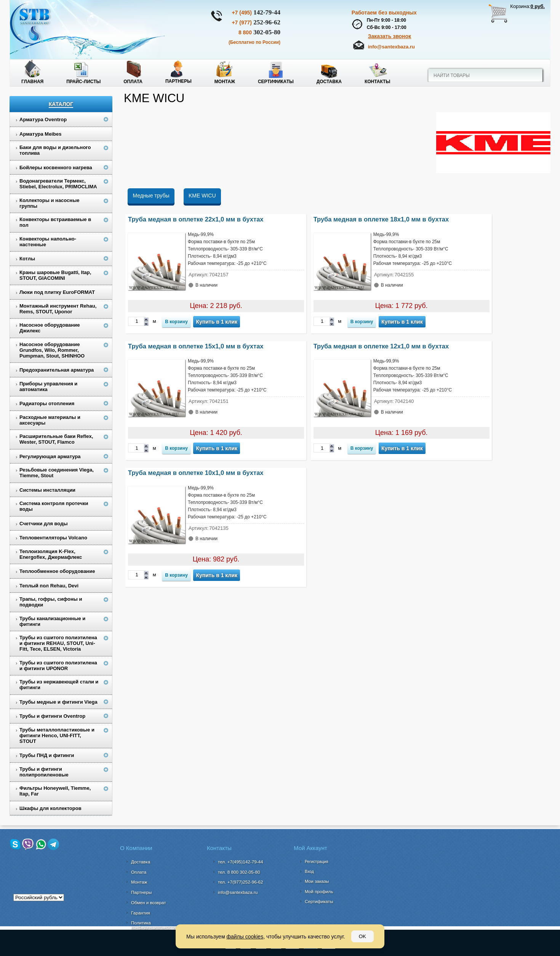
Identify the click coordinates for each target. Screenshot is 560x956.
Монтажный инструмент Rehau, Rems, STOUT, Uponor (58, 309)
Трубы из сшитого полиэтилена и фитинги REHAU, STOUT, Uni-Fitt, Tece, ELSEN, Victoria (58, 643)
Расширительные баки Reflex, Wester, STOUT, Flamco (56, 439)
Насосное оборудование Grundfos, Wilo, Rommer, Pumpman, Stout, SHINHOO (52, 350)
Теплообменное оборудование (57, 571)
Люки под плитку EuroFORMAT (57, 292)
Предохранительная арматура (57, 370)
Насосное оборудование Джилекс (50, 328)
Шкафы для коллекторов (50, 808)
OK (362, 936)
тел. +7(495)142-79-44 (241, 862)
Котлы (27, 259)
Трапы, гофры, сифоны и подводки (51, 602)
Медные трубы (151, 196)
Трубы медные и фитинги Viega (58, 702)
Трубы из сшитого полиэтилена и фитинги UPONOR (58, 666)
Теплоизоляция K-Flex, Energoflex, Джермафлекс (51, 554)
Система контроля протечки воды (54, 506)
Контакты (377, 82)
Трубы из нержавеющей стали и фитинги (59, 685)
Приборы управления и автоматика (48, 387)
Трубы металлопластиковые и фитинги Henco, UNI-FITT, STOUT (57, 735)
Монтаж (225, 82)
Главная (32, 82)
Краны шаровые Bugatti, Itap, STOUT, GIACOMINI (55, 275)
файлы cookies (245, 937)
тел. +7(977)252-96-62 (241, 882)
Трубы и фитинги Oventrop (52, 716)
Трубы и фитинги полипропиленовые (44, 772)
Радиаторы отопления (47, 403)
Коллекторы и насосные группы (50, 203)
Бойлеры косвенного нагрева (56, 168)
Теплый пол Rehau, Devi (49, 586)
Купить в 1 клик (217, 322)
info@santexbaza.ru (391, 47)
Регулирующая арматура (50, 456)
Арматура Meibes (40, 134)
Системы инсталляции (47, 490)
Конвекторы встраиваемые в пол (55, 222)
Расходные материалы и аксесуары (50, 420)
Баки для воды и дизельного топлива (55, 150)
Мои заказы (317, 881)
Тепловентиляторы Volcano (53, 538)
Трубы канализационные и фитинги (52, 621)
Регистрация (316, 861)
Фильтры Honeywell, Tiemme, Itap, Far (55, 791)
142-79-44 (256, 12)
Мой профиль (319, 891)
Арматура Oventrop (43, 119)
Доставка (329, 82)
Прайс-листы (83, 82)
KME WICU (202, 196)
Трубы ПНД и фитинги (47, 755)
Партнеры (178, 81)
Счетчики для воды (44, 524)
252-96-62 (256, 22)
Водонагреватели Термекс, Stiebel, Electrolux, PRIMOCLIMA (58, 184)
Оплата (133, 82)
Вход (309, 871)
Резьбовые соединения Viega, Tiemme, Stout (57, 473)
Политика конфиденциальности (153, 925)
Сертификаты (276, 82)
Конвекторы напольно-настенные (48, 242)
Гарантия (141, 913)
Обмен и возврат (149, 902)
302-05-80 (259, 32)
